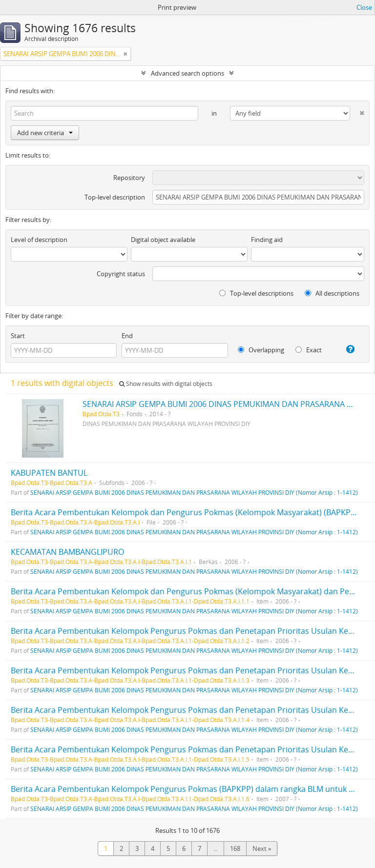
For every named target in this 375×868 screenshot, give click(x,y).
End (127, 336)
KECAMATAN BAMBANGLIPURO (67, 552)
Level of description (39, 240)
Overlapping (261, 350)
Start (18, 336)
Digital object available (163, 240)
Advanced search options (187, 73)
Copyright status (121, 274)
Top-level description (115, 197)
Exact (309, 350)
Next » (262, 848)
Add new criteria (45, 133)
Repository (129, 178)
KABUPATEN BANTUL (49, 473)
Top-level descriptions (256, 293)
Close (364, 7)
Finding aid (267, 240)
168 (235, 848)
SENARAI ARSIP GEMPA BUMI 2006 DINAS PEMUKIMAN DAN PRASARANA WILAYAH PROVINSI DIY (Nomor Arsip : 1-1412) (194, 492)
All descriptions (332, 293)
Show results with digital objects (166, 384)
